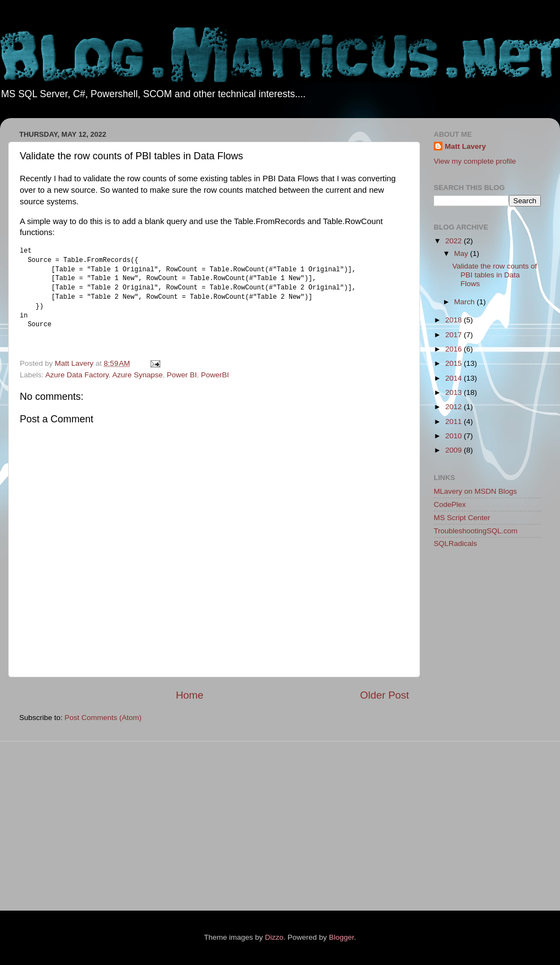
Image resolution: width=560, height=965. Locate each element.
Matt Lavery (465, 146)
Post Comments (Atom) (103, 718)
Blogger (341, 937)
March (465, 302)
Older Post (385, 695)
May (462, 253)
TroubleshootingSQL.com (476, 531)
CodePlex (450, 504)
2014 (455, 378)
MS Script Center (462, 518)
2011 (455, 422)
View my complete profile (475, 161)
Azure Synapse (138, 375)
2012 (455, 407)
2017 (455, 335)
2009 (455, 450)
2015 (455, 363)
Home (189, 695)
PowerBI (215, 375)
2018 (455, 320)
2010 (455, 436)
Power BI (182, 375)
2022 (455, 241)
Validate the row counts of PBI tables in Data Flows (495, 275)
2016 (455, 349)
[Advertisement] (478, 732)
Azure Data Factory (77, 375)
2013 (455, 392)
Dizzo (275, 937)
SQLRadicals (455, 543)
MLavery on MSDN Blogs (475, 491)
